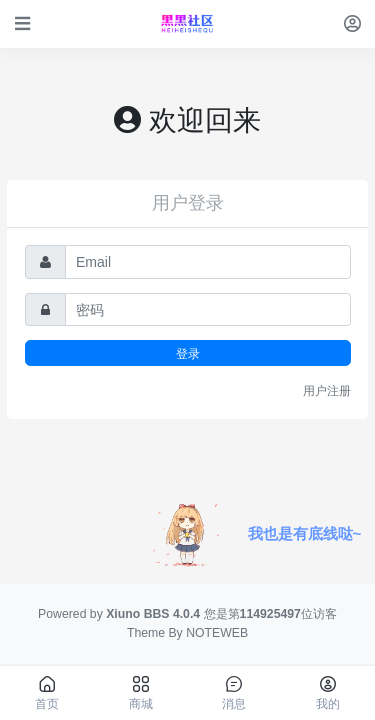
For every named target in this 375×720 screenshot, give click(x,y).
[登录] (352, 23)
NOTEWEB (217, 633)
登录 (188, 353)
